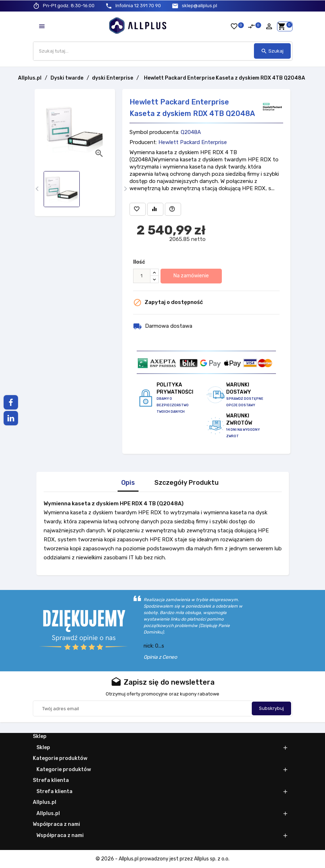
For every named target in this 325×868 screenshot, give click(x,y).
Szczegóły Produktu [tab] (186, 483)
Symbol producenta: (154, 132)
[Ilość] (142, 276)
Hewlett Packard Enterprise (193, 142)
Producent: (143, 142)
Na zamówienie (191, 276)
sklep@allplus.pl (199, 6)
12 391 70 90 (138, 6)
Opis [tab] (128, 483)
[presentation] (37, 189)
